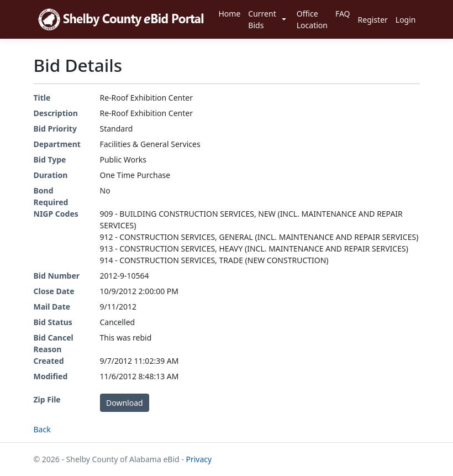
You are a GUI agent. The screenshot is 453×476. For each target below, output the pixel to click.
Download (125, 403)
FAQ (343, 14)
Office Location (312, 19)
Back (42, 429)
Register (373, 20)
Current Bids (262, 19)
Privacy (199, 459)
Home (229, 14)
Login (406, 20)
